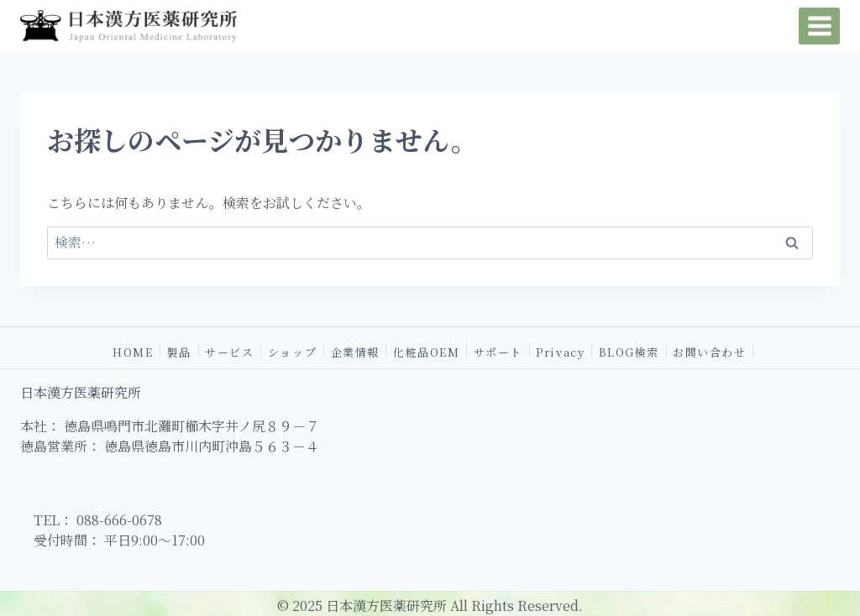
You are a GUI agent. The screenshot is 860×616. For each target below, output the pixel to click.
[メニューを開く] (819, 26)
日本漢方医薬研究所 (81, 392)
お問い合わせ (709, 351)
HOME (133, 351)
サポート (498, 351)
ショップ (292, 351)
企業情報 (355, 351)
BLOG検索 (629, 351)
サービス (229, 351)
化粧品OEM (426, 351)
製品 (179, 351)
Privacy (560, 351)
